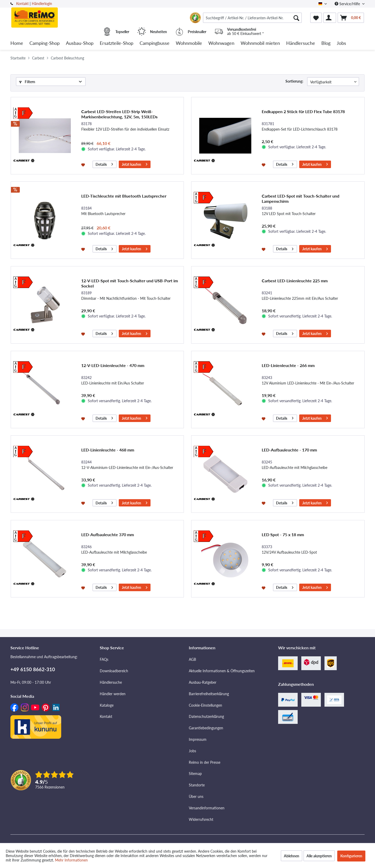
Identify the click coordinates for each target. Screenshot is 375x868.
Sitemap (195, 774)
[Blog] (326, 43)
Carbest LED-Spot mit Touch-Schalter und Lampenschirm (301, 198)
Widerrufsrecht (201, 819)
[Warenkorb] (351, 18)
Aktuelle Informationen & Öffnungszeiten (222, 671)
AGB (192, 659)
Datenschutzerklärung (206, 716)
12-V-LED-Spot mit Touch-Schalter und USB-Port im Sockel (130, 283)
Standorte (197, 785)
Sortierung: (294, 81)
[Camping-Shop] (45, 43)
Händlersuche (111, 682)
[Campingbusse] (155, 43)
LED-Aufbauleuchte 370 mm (108, 534)
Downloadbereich (114, 671)
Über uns (196, 796)
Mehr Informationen (71, 860)
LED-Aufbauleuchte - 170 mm (289, 450)
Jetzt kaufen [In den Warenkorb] (135, 164)
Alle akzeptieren (319, 856)
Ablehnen (292, 856)
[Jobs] (341, 43)
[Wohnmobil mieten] (260, 43)
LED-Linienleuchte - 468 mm (108, 450)
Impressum (198, 739)
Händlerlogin (42, 4)
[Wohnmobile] (189, 43)
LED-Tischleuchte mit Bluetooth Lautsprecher (124, 196)
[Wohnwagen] (221, 43)
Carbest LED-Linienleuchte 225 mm (295, 281)
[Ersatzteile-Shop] (117, 43)
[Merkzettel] (316, 18)
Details (104, 164)
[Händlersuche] (301, 43)
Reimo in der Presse (205, 762)
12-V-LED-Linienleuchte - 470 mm (113, 365)
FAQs (104, 659)
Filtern (27, 82)
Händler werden (113, 694)
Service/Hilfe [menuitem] (348, 4)
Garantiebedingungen (206, 728)
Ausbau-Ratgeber (203, 682)
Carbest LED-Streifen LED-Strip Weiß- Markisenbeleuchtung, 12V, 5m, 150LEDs (119, 114)
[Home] (17, 43)
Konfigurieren (351, 856)
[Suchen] (296, 18)
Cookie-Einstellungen (205, 705)
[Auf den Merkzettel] (84, 164)
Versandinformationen (207, 808)
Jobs (192, 751)
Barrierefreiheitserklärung (209, 694)
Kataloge (107, 705)
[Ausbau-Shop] (80, 43)
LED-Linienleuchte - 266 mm (288, 365)
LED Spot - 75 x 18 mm (283, 534)
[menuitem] (252, 18)
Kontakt (22, 4)
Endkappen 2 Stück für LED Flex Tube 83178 (303, 111)
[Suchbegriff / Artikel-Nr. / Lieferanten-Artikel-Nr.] (252, 18)
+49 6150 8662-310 (33, 669)
